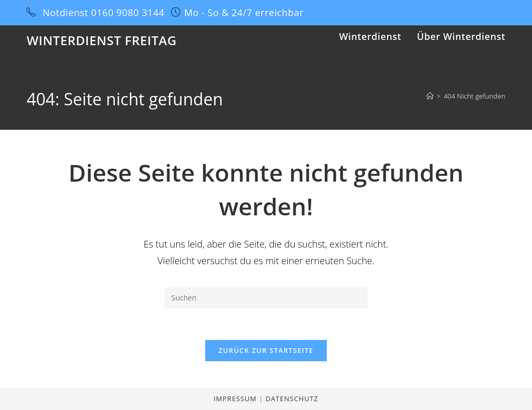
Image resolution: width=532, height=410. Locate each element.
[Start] (430, 96)
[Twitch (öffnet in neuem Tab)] (500, 12)
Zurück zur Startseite (266, 350)
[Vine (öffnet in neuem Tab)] (452, 12)
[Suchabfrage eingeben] (266, 298)
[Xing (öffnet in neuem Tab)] (464, 12)
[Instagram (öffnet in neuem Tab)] (389, 12)
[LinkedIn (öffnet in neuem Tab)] (401, 12)
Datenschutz (292, 399)
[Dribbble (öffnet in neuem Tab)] (376, 12)
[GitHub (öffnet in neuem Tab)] (425, 12)
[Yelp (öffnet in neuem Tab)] (476, 12)
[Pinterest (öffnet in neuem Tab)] (363, 12)
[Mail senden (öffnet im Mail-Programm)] (488, 12)
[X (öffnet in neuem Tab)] (337, 12)
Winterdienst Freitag (102, 40)
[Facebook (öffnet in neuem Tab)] (350, 12)
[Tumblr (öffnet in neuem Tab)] (413, 12)
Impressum (236, 399)
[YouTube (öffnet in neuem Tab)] (438, 12)
